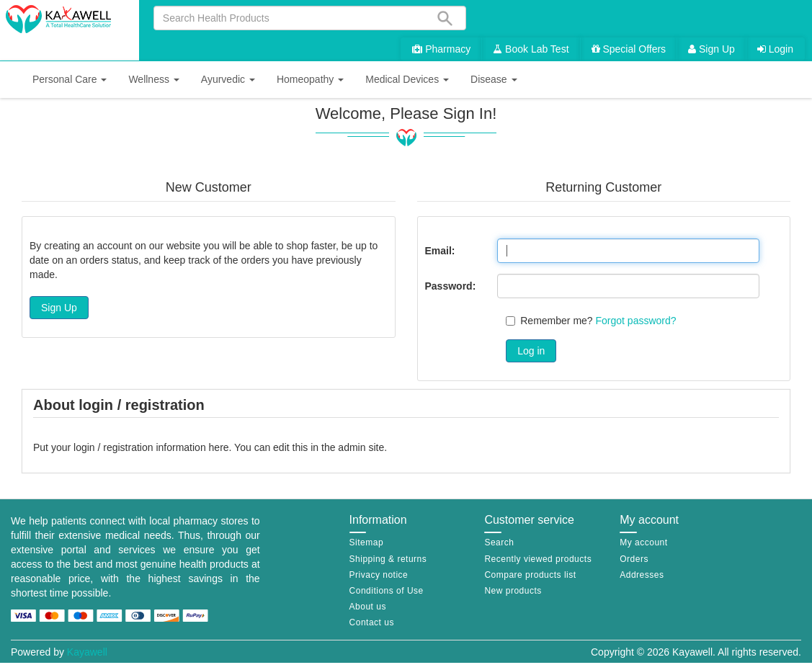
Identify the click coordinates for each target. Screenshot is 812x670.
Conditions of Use (387, 591)
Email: (440, 251)
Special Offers (629, 49)
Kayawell (87, 652)
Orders (634, 559)
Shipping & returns (388, 559)
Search (499, 542)
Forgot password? (636, 321)
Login (775, 49)
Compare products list (530, 575)
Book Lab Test (531, 49)
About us (368, 607)
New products (513, 591)
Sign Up (711, 49)
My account (643, 542)
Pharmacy (441, 49)
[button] (70, 80)
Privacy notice (379, 575)
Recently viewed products (538, 559)
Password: (451, 286)
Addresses (642, 575)
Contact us (372, 622)
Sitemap (367, 542)
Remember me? (556, 321)
